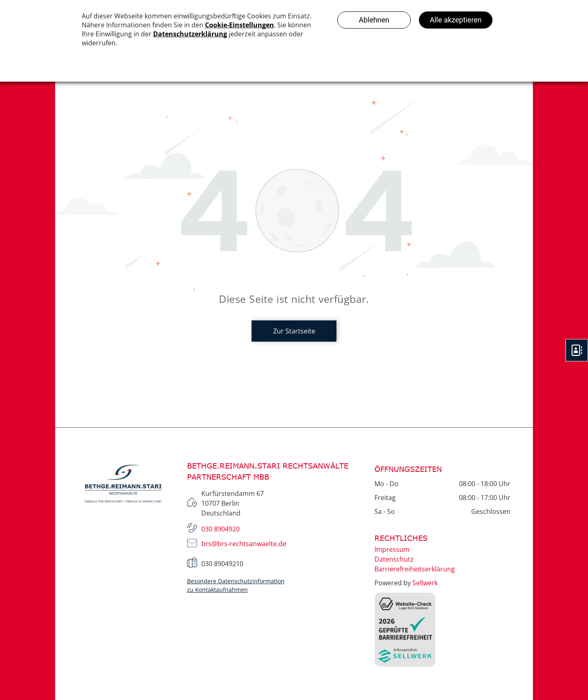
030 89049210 (222, 564)
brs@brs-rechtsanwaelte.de (244, 544)
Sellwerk (425, 583)
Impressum (392, 549)
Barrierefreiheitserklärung (415, 569)
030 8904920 (220, 529)
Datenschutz (394, 559)
